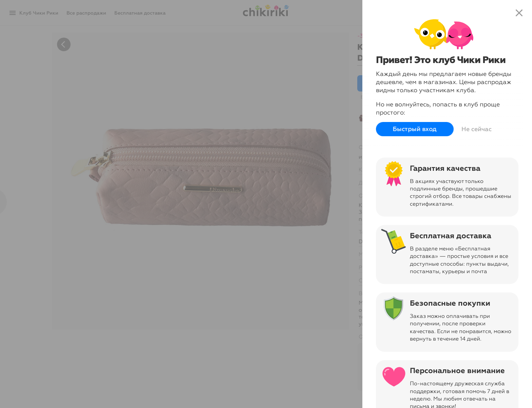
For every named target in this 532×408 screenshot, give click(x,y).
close (519, 13)
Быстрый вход (415, 129)
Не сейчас (477, 129)
